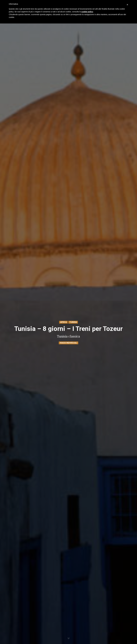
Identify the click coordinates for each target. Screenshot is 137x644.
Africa (63, 322)
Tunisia (73, 322)
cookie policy (87, 12)
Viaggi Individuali (68, 343)
